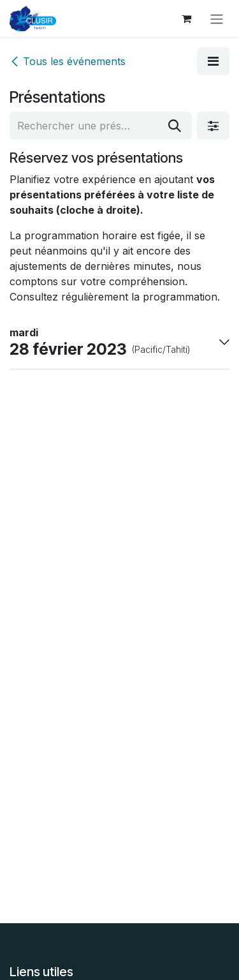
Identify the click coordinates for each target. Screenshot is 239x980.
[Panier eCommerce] (186, 19)
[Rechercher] (175, 126)
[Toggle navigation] (217, 19)
